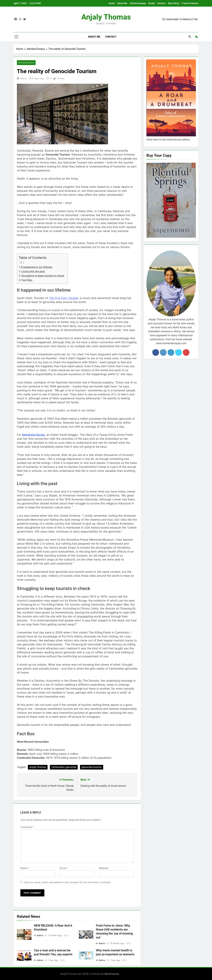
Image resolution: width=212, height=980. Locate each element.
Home (112, 3)
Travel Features (190, 3)
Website (104, 868)
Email (64, 868)
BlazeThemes (112, 974)
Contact (161, 3)
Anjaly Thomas (106, 17)
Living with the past (33, 271)
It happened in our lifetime (37, 267)
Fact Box (27, 280)
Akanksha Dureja (33, 435)
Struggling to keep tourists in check (43, 276)
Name (25, 868)
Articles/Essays (138, 3)
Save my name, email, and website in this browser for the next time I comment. (68, 882)
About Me (122, 3)
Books (152, 3)
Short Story (174, 3)
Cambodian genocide (64, 767)
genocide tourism (92, 767)
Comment (27, 827)
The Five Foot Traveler (64, 298)
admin (24, 78)
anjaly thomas (38, 767)
